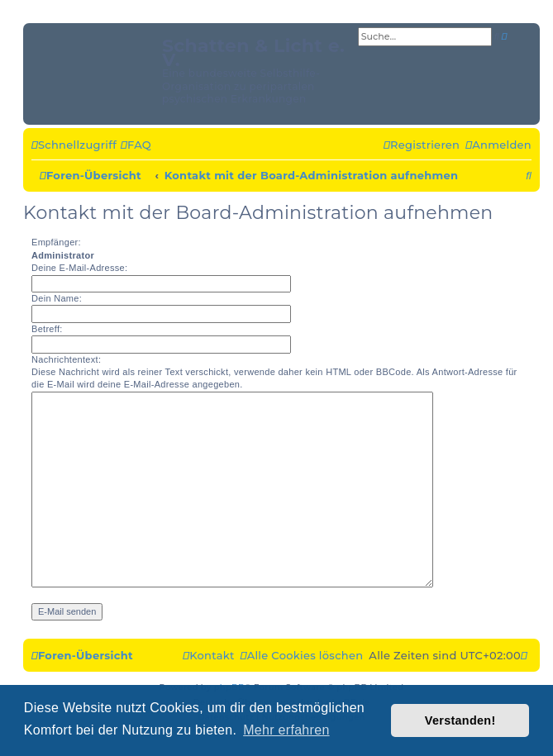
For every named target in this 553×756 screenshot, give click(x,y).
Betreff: (47, 329)
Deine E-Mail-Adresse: (79, 268)
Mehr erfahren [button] (286, 730)
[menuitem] (136, 145)
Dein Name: (57, 298)
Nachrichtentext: (66, 359)
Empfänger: (56, 242)
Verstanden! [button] (460, 720)
